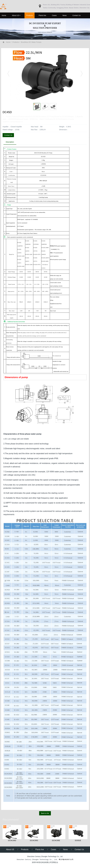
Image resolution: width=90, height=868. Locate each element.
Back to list (45, 813)
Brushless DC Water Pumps (31, 42)
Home (4, 15)
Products (16, 42)
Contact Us (8, 135)
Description (10, 142)
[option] (45, 75)
